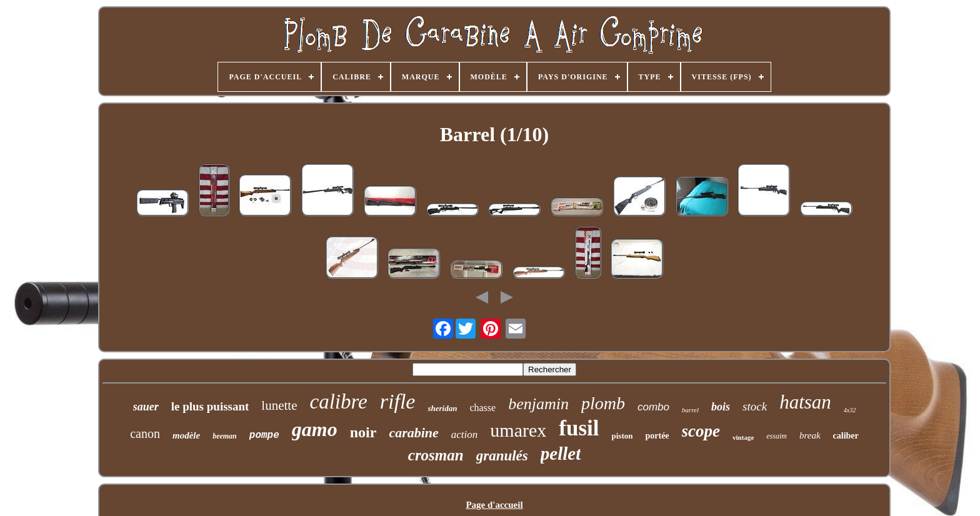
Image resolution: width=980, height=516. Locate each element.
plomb (603, 403)
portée (657, 436)
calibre (339, 402)
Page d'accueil (494, 505)
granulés (502, 456)
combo (653, 407)
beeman (225, 436)
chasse (482, 408)
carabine (413, 433)
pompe (264, 435)
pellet (561, 454)
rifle (398, 401)
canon (145, 434)
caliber (846, 436)
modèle (186, 435)
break (810, 435)
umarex (518, 430)
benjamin (538, 404)
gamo (315, 429)
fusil (579, 428)
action (465, 434)
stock (755, 406)
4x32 (850, 410)
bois (721, 407)
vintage (743, 437)
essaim (777, 436)
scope (701, 431)
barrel (690, 410)
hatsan (805, 402)
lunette (279, 405)
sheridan (442, 408)
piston (622, 436)
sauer (146, 407)
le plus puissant (210, 406)
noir (363, 432)
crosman (436, 455)
